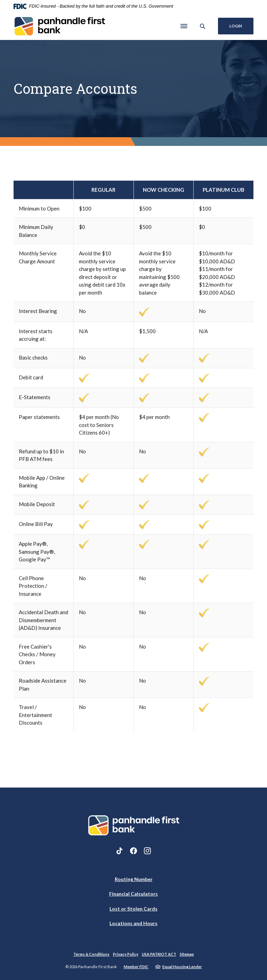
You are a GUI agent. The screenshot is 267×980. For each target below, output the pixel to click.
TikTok (120, 851)
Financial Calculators (133, 894)
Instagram (147, 851)
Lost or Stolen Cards (133, 909)
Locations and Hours (133, 923)
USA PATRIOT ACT (159, 954)
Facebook (133, 851)
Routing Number (134, 879)
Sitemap (187, 954)
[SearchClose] (203, 26)
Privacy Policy (126, 954)
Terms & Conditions (91, 954)
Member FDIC (136, 967)
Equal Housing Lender (182, 967)
